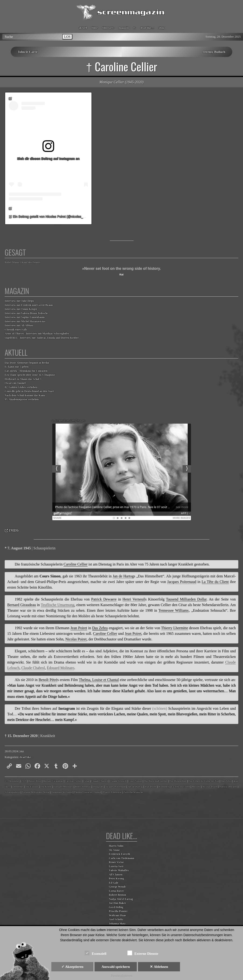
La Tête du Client (180, 787)
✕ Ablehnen (159, 967)
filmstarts (108, 28)
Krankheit (164, 787)
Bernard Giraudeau (53, 781)
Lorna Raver (116, 891)
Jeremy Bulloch (214, 52)
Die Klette (46, 787)
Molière (196, 787)
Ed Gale (113, 883)
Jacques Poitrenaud (115, 787)
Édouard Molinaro (63, 787)
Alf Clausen (116, 875)
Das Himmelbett (178, 781)
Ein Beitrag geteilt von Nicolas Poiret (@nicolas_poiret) (53, 217)
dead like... (26, 757)
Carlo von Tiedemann (121, 858)
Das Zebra (226, 781)
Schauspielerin (12, 792)
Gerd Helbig (116, 907)
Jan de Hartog (135, 787)
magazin (124, 28)
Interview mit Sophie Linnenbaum (25, 317)
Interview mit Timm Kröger (21, 309)
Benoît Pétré (35, 781)
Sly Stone (114, 850)
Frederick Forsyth (119, 854)
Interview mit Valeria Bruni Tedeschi (26, 313)
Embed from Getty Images (70, 421)
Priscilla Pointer (118, 911)
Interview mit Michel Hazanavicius (25, 321)
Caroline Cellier (73, 781)
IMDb (14, 530)
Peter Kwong (116, 879)
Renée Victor (116, 862)
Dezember (18, 787)
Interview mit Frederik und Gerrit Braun (29, 305)
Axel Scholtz (116, 919)
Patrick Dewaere (228, 787)
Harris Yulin (116, 846)
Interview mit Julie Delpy (19, 301)
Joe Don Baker (117, 903)
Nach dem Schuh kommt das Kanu (25, 395)
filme (95, 28)
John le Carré (28, 52)
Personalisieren (122, 976)
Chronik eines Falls (16, 330)
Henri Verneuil (83, 787)
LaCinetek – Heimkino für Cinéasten (26, 371)
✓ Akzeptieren (72, 967)
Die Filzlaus (32, 787)
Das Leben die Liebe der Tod (204, 781)
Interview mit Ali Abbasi (19, 325)
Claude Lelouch (118, 781)
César (86, 781)
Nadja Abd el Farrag (121, 899)
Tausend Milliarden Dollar (36, 792)
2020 (24, 781)
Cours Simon (135, 781)
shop (162, 28)
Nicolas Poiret (210, 787)
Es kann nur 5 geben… (18, 367)
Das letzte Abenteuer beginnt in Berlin (27, 363)
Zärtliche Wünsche (133, 792)
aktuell (83, 28)
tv (134, 28)
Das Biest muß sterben (156, 781)
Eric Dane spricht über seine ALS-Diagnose (30, 375)
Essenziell (96, 953)
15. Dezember (12, 781)
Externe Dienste (143, 953)
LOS (67, 37)
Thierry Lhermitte (112, 792)
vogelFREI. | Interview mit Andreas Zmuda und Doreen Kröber (42, 338)
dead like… (147, 28)
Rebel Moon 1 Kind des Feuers (23, 262)
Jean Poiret (151, 787)
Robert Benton (117, 895)
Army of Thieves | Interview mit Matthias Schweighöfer (37, 334)
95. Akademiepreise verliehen (22, 399)
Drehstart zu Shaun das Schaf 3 (23, 379)
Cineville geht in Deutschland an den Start (29, 391)
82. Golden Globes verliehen (21, 387)
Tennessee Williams (62, 792)
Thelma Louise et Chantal (87, 792)
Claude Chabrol (100, 781)
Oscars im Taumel (15, 383)
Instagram (98, 787)
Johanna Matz (117, 924)
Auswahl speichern (116, 967)
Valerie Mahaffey (119, 870)
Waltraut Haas (117, 915)
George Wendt (117, 887)
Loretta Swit (116, 866)
